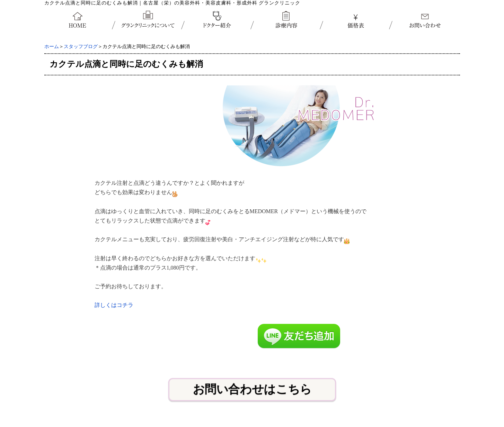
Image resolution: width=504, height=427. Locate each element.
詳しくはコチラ (114, 305)
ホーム (52, 47)
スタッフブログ (81, 47)
